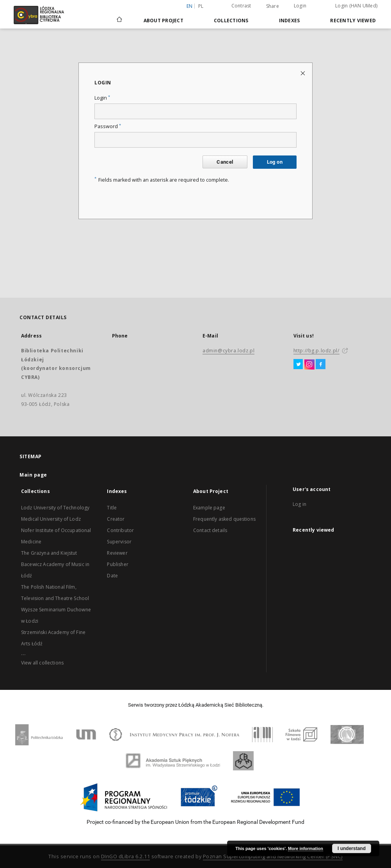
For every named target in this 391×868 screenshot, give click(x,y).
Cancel (225, 162)
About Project (164, 21)
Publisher (117, 564)
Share (273, 6)
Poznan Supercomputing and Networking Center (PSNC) (273, 856)
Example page (209, 508)
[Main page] (119, 16)
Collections (231, 21)
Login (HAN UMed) (356, 6)
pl (201, 6)
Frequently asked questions (224, 519)
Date (112, 576)
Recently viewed (353, 21)
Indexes (290, 21)
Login (300, 6)
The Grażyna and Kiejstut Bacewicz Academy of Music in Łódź (55, 564)
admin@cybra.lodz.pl (228, 351)
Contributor (120, 530)
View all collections (42, 663)
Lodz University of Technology (55, 508)
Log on (275, 162)
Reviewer (117, 553)
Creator (116, 519)
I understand (352, 848)
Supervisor (119, 542)
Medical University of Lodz (51, 519)
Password (108, 126)
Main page (33, 475)
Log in (299, 504)
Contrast (241, 6)
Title (112, 508)
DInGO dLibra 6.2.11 (126, 856)
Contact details (210, 530)
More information (306, 848)
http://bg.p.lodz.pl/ (316, 351)
